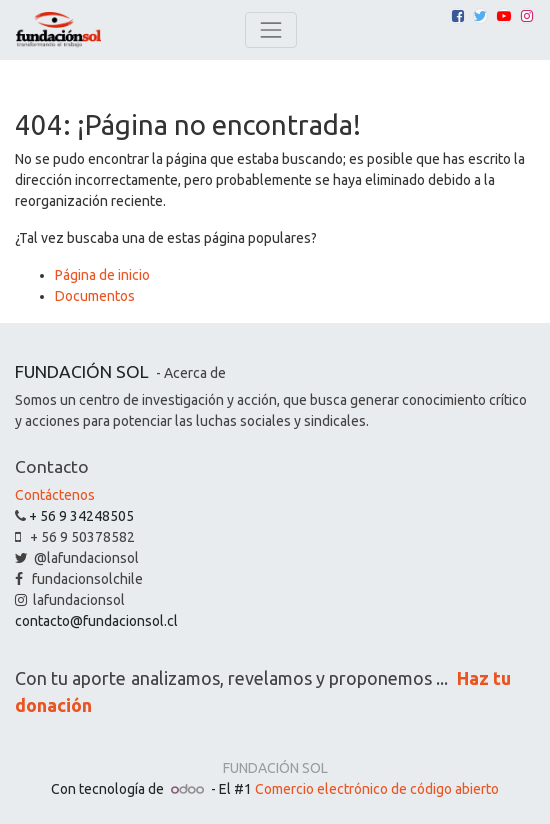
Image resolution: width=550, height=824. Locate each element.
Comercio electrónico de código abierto (377, 789)
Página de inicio (102, 275)
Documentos (95, 296)
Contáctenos (55, 495)
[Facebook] (458, 16)
